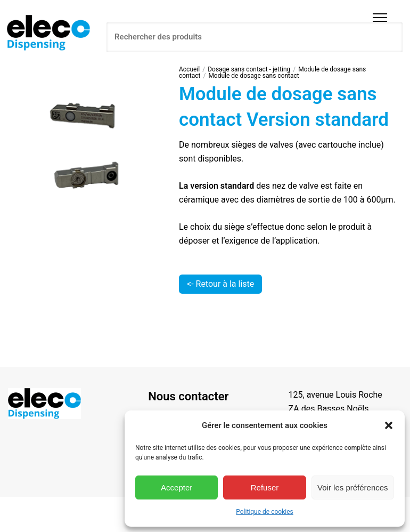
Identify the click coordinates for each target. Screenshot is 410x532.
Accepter (177, 487)
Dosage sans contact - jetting (249, 69)
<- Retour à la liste (220, 284)
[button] (389, 425)
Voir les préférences (353, 487)
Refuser (265, 487)
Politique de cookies (264, 512)
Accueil (189, 69)
